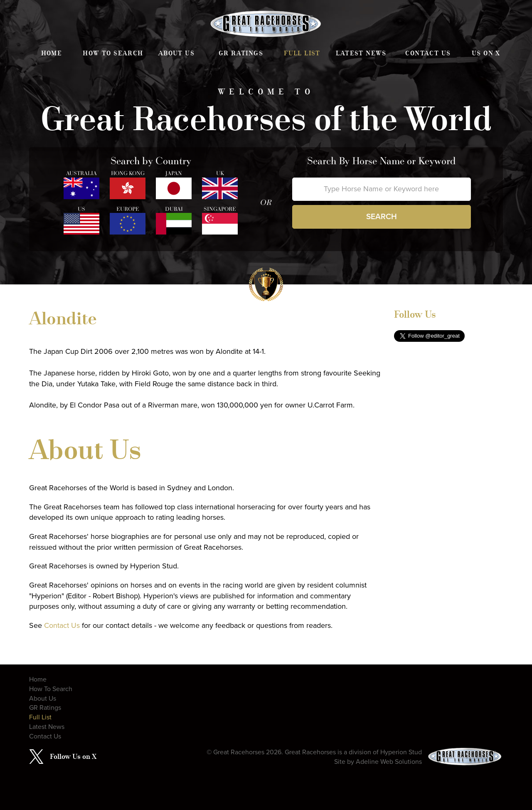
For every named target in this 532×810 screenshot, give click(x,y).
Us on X (486, 53)
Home (52, 53)
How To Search (113, 53)
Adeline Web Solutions (389, 762)
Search (382, 217)
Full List (302, 53)
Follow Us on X (73, 756)
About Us (176, 53)
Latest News (361, 53)
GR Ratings (241, 53)
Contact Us (428, 53)
